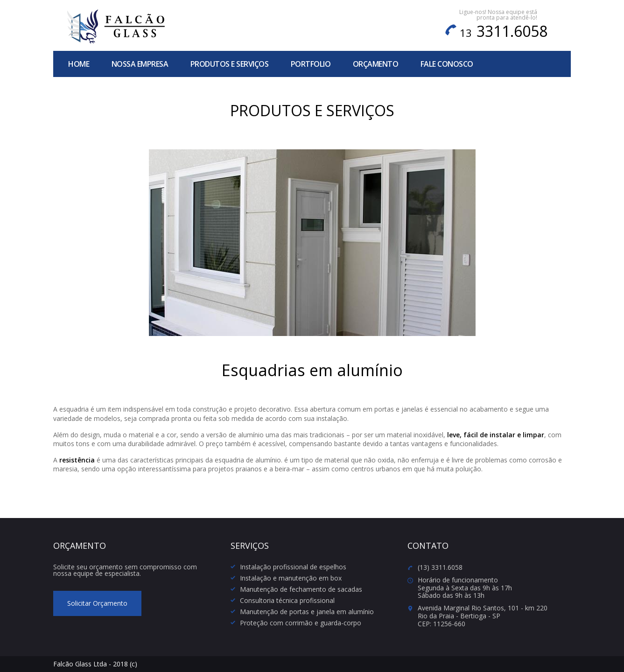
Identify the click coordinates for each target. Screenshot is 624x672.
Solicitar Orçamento (97, 603)
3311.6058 (504, 31)
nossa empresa (140, 64)
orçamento (376, 64)
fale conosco (447, 64)
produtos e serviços (230, 64)
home (79, 64)
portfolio (311, 64)
